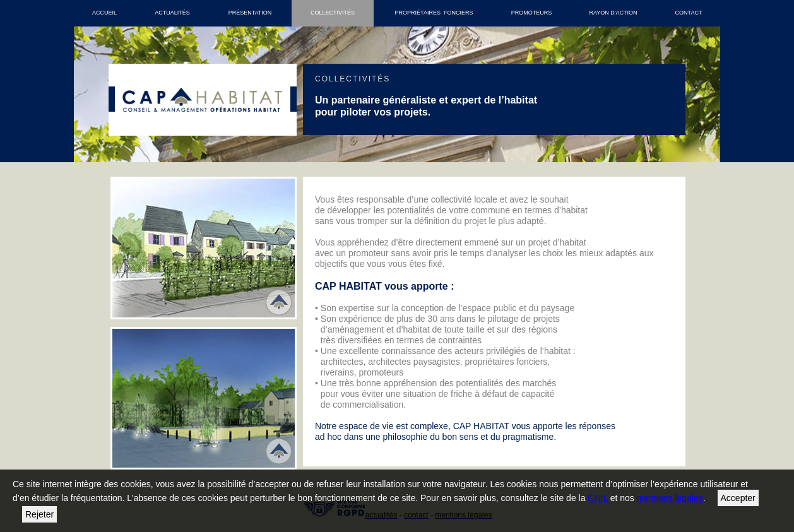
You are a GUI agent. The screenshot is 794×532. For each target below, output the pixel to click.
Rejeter (39, 514)
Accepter (738, 498)
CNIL (597, 498)
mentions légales (670, 498)
